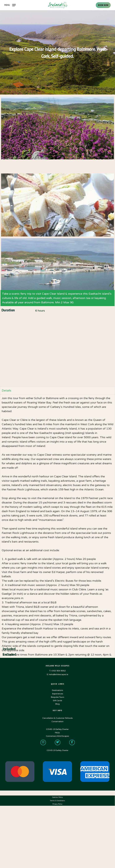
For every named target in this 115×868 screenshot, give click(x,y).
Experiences (58, 694)
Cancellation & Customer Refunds (57, 718)
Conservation (57, 721)
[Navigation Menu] (10, 5)
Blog (57, 704)
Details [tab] (7, 562)
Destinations (57, 690)
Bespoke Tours (57, 697)
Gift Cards (57, 701)
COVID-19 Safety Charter (57, 750)
